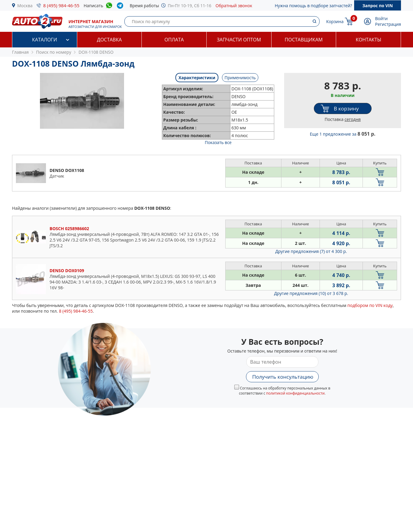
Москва (25, 6)
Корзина (335, 21)
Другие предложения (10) (311, 293)
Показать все (218, 142)
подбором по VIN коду (370, 305)
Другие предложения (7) (311, 251)
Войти (381, 18)
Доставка (109, 40)
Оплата (174, 40)
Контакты (368, 40)
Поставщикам (304, 40)
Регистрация (388, 24)
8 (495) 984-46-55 (61, 5)
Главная (20, 52)
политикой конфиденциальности (295, 393)
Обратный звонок (234, 6)
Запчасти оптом (239, 40)
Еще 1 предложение (343, 134)
